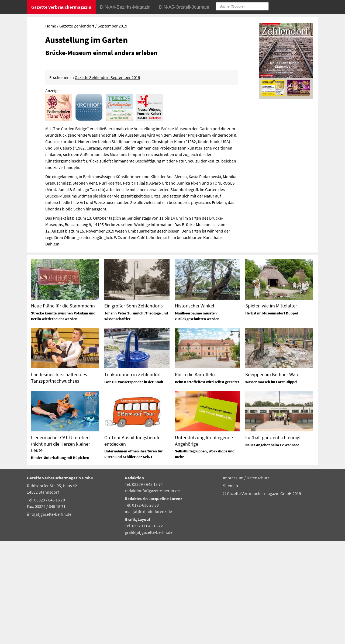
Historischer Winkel (195, 409)
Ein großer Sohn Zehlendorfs (134, 409)
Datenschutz (258, 581)
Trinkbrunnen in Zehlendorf (132, 478)
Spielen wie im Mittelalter (271, 409)
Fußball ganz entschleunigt (273, 541)
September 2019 (112, 26)
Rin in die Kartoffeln (195, 478)
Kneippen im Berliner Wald (272, 478)
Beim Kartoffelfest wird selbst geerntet (207, 485)
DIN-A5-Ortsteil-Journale (184, 7)
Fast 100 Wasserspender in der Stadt (134, 485)
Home (51, 26)
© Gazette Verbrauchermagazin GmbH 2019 (262, 597)
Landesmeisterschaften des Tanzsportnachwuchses (59, 481)
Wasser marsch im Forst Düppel (271, 485)
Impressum (234, 581)
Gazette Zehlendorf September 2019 (107, 181)
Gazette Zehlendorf (77, 26)
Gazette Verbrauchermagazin (61, 7)
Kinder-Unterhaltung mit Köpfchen (60, 561)
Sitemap (230, 589)
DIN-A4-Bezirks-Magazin (125, 7)
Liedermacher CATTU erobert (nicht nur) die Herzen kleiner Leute (61, 547)
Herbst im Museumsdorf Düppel (272, 417)
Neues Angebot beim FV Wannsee (272, 548)
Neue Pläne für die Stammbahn (63, 409)
